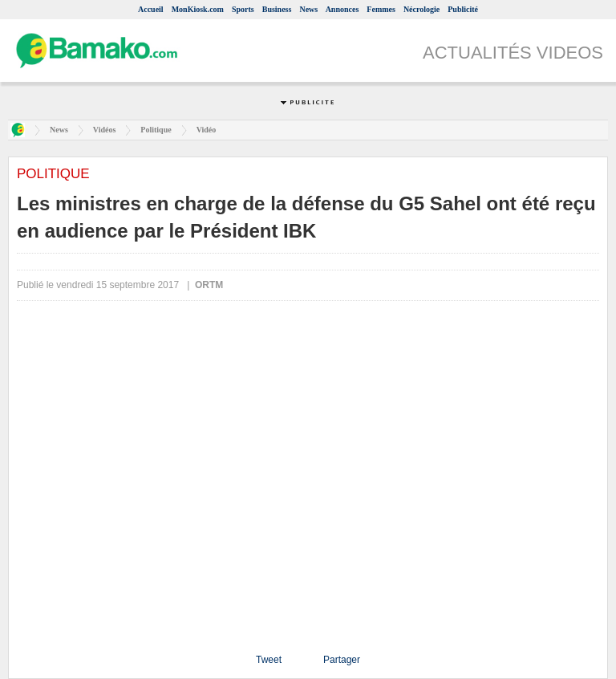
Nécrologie (421, 9)
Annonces (342, 9)
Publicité (463, 9)
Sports (243, 9)
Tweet (269, 660)
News (308, 9)
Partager (342, 660)
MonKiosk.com (198, 9)
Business (277, 9)
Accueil (151, 9)
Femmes (381, 9)
